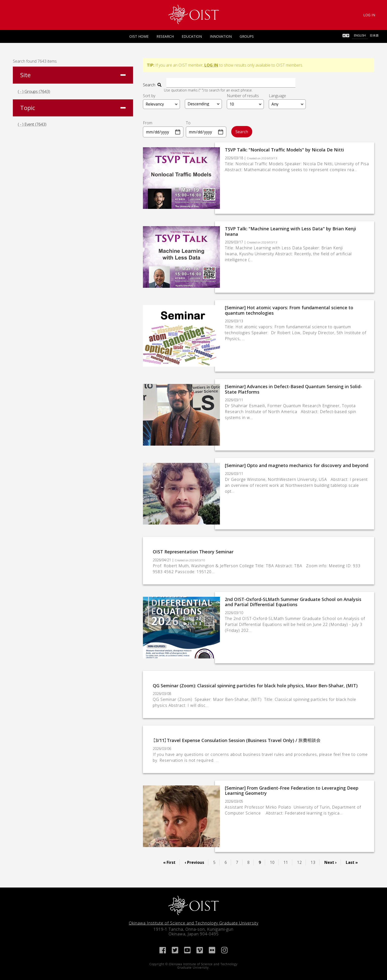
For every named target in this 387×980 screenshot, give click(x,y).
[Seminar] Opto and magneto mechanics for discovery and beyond (297, 465)
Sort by (149, 95)
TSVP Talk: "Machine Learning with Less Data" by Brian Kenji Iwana (290, 231)
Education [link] (192, 36)
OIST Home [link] (139, 36)
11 (288, 862)
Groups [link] (247, 36)
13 (315, 862)
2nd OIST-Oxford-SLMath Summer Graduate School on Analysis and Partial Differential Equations (293, 601)
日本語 (374, 35)
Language (277, 95)
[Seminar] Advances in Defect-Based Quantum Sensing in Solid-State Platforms (293, 389)
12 (301, 862)
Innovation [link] (221, 36)
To (188, 123)
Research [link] (165, 36)
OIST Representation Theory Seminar (193, 551)
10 (274, 862)
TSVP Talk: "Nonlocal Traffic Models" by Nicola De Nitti (284, 149)
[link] (194, 14)
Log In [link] (369, 15)
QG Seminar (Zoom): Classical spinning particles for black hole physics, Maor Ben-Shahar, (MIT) (255, 685)
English (360, 35)
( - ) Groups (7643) (34, 91)
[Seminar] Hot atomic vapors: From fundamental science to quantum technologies (289, 310)
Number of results (243, 95)
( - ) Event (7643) (32, 124)
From (148, 123)
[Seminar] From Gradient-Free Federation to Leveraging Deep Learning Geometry (292, 790)
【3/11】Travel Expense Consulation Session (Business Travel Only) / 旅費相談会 (237, 740)
